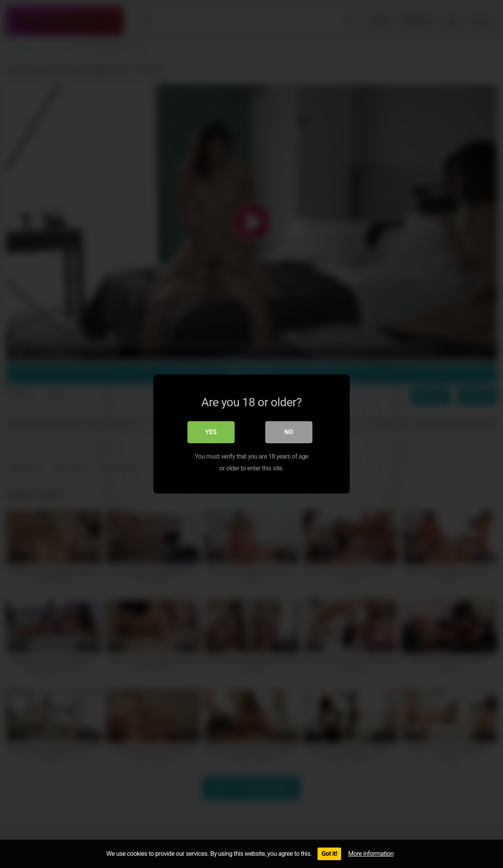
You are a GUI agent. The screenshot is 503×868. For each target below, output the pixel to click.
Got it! (329, 854)
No (289, 432)
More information (371, 854)
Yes (211, 432)
